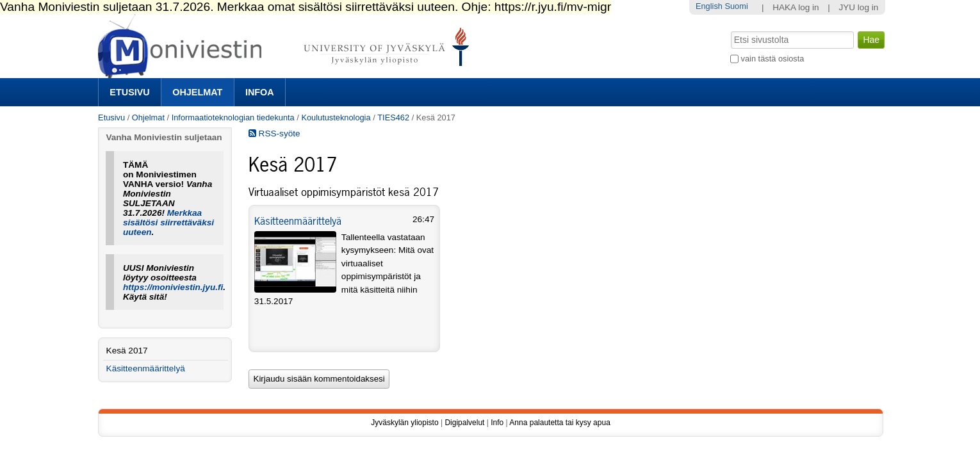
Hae (730, 30)
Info (497, 423)
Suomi (736, 6)
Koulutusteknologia (336, 117)
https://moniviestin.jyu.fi (173, 287)
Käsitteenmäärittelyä (298, 221)
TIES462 (393, 117)
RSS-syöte (274, 133)
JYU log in (858, 7)
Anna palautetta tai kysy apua (559, 423)
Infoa (260, 92)
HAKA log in (796, 7)
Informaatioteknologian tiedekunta (233, 117)
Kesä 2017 (127, 351)
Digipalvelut (464, 423)
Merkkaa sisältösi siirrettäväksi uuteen (168, 222)
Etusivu (129, 92)
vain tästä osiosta (773, 59)
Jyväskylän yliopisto (404, 423)
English (709, 6)
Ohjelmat (197, 92)
